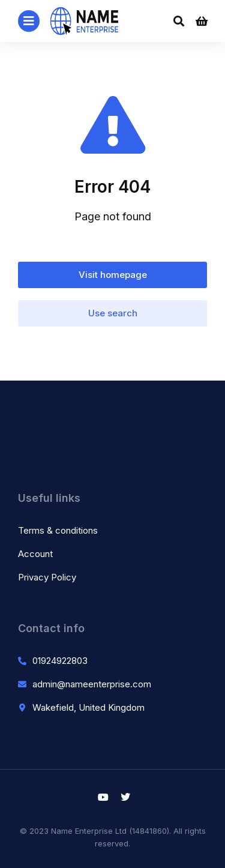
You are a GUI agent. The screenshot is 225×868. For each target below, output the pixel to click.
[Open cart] (202, 21)
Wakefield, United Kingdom (88, 707)
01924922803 (60, 661)
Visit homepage (113, 275)
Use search (113, 313)
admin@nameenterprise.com (92, 684)
